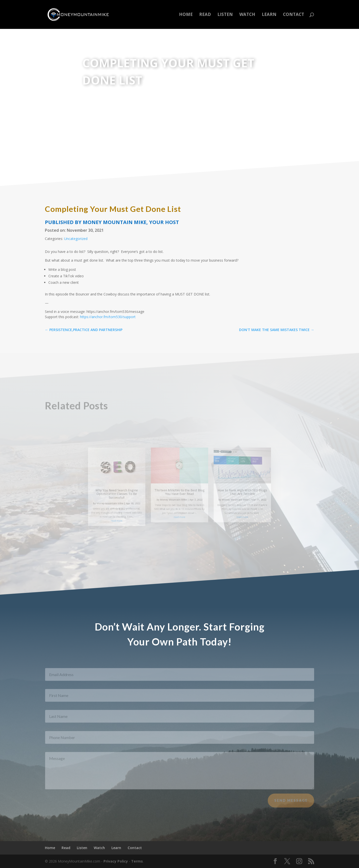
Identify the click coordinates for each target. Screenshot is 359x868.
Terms (137, 861)
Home (186, 15)
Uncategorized (76, 239)
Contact (294, 15)
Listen (225, 15)
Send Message (291, 805)
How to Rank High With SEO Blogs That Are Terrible (227, 491)
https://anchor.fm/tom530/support (108, 317)
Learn (269, 15)
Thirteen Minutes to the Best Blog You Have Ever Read (179, 491)
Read (205, 15)
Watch (247, 15)
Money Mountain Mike (127, 500)
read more (132, 513)
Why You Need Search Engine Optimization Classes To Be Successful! (132, 493)
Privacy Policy (116, 861)
